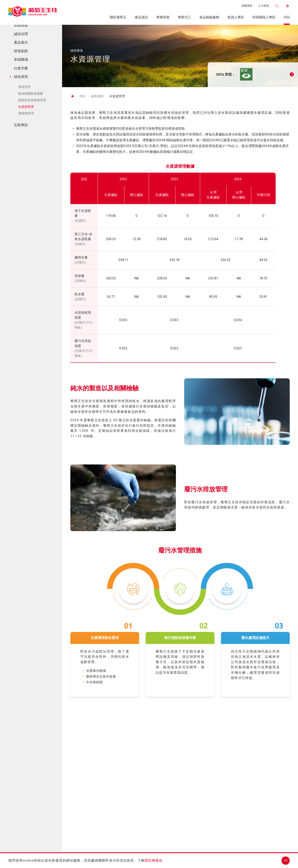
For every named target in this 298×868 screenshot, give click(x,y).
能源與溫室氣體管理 (31, 100)
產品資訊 (141, 17)
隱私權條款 (154, 860)
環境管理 (23, 87)
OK (286, 860)
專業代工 (184, 17)
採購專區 (247, 6)
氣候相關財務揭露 (29, 94)
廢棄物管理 (25, 113)
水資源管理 (25, 107)
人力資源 (263, 6)
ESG (287, 17)
